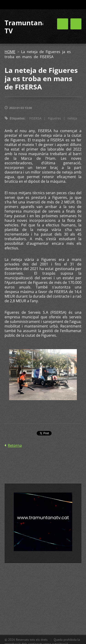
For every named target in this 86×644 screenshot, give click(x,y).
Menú (76, 24)
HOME (10, 52)
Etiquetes (17, 118)
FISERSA (35, 118)
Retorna (15, 445)
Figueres (54, 118)
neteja (72, 118)
